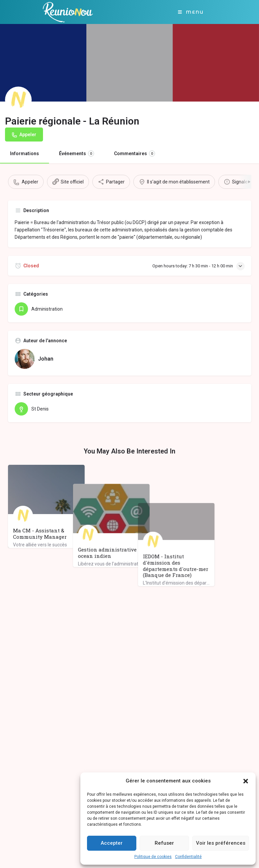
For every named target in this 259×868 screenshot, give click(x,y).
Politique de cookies (153, 857)
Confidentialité (188, 857)
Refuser (164, 843)
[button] (246, 781)
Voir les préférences (221, 843)
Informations (24, 153)
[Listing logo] (18, 100)
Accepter (112, 843)
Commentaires (134, 153)
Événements (76, 153)
